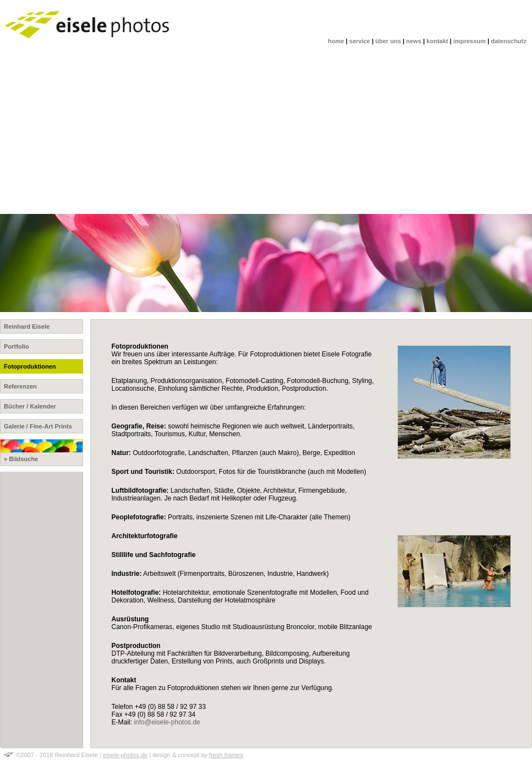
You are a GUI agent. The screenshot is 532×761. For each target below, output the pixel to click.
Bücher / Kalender (30, 406)
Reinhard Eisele (27, 326)
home (336, 41)
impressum (470, 41)
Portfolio (16, 346)
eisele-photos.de (126, 755)
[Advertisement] (266, 131)
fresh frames (226, 755)
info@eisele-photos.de (167, 722)
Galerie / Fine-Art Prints (38, 426)
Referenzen (20, 386)
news (414, 41)
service (360, 41)
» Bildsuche (42, 451)
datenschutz (509, 41)
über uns (388, 41)
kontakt (438, 41)
